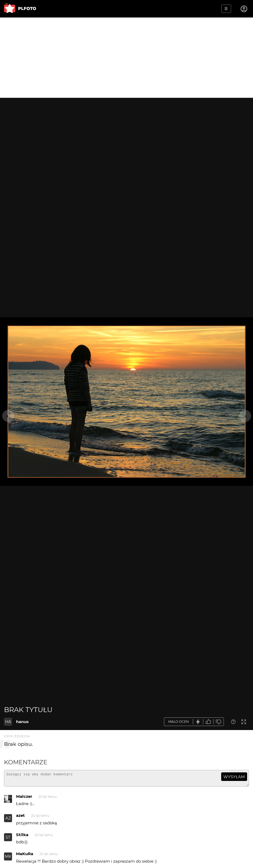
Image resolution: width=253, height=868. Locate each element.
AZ (8, 820)
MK (8, 859)
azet (20, 818)
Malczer (24, 799)
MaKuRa (25, 856)
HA (8, 722)
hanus (22, 722)
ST (8, 840)
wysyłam (234, 777)
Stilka (22, 837)
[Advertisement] (126, 58)
